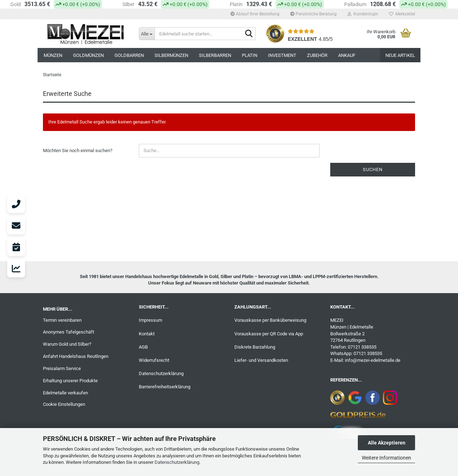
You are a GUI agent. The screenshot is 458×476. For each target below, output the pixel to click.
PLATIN (250, 55)
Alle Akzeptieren (387, 443)
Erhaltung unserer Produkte (70, 381)
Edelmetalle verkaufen (65, 393)
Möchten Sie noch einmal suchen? (78, 150)
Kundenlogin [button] (363, 14)
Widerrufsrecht (154, 360)
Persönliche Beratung (313, 14)
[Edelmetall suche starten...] (147, 34)
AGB (143, 347)
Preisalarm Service (62, 368)
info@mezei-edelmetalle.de (373, 360)
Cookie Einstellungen (64, 404)
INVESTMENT (282, 55)
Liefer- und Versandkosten (261, 360)
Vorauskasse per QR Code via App (269, 334)
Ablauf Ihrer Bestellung (255, 14)
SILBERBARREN (215, 55)
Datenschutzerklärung (177, 462)
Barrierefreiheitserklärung (165, 387)
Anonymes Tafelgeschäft (69, 332)
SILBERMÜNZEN (171, 55)
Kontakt (147, 334)
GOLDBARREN (129, 55)
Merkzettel (402, 14)
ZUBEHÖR (317, 55)
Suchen (373, 169)
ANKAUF (347, 55)
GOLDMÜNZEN (88, 55)
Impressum (150, 320)
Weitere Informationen (386, 458)
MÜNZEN (53, 55)
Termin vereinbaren (62, 320)
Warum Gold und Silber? (67, 344)
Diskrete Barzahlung (255, 347)
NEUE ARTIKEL (400, 55)
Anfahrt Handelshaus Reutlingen (76, 356)
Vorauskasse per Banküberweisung (270, 320)
